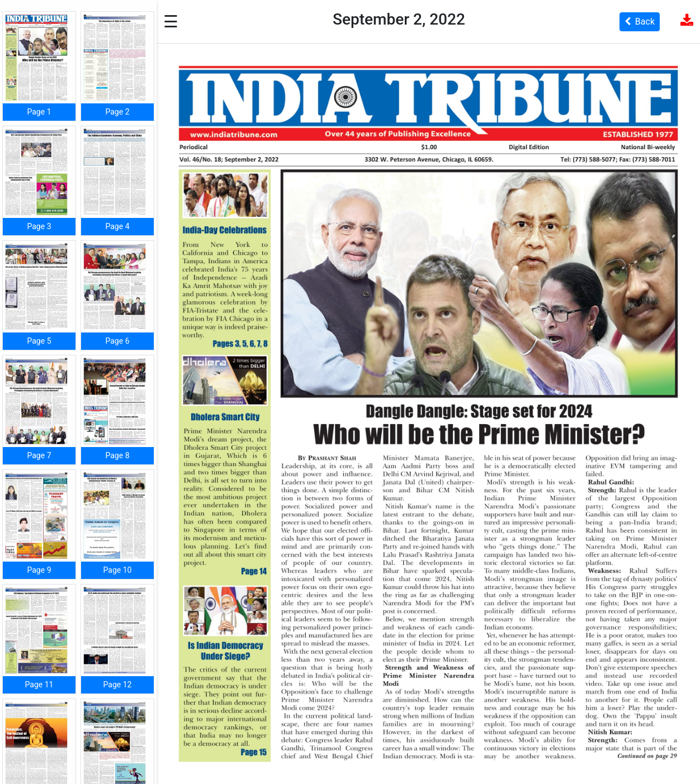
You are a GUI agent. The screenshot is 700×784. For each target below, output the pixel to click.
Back (640, 22)
